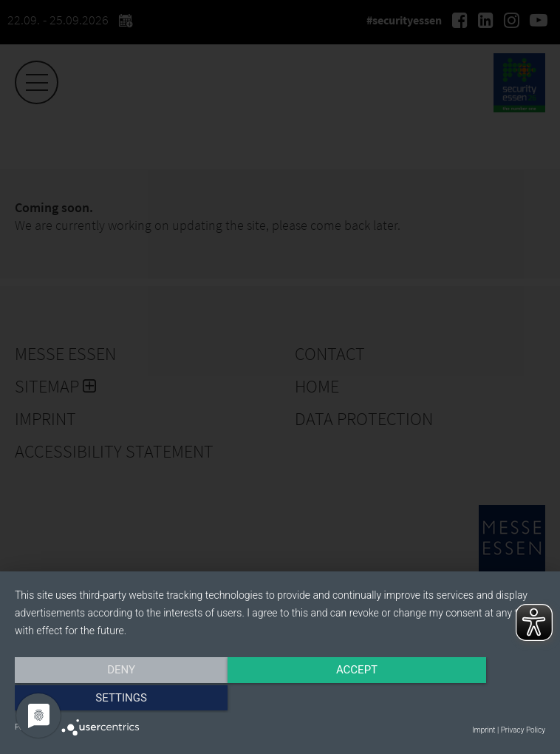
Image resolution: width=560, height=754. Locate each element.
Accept (280, 700)
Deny (95, 700)
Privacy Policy (523, 730)
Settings (466, 700)
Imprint (484, 730)
